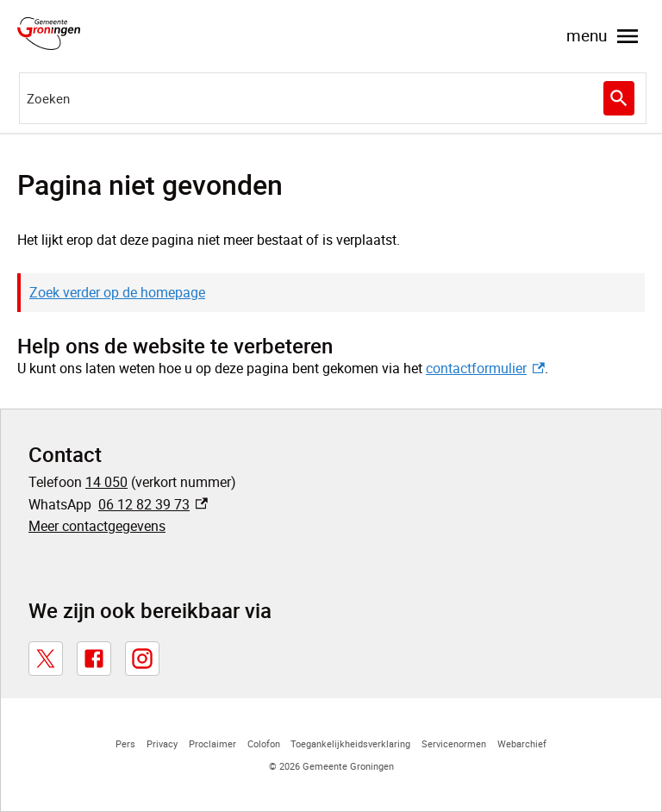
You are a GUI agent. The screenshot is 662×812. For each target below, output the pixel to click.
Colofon (264, 743)
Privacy (162, 743)
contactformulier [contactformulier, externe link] (485, 368)
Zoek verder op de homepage (117, 292)
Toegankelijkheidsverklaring (350, 743)
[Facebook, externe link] (94, 659)
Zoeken (619, 99)
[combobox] (333, 98)
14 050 (106, 482)
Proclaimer (212, 743)
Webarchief (522, 743)
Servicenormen (454, 743)
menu (604, 36)
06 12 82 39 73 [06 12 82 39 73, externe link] (153, 504)
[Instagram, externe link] (142, 659)
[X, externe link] (46, 659)
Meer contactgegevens (97, 526)
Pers (125, 743)
